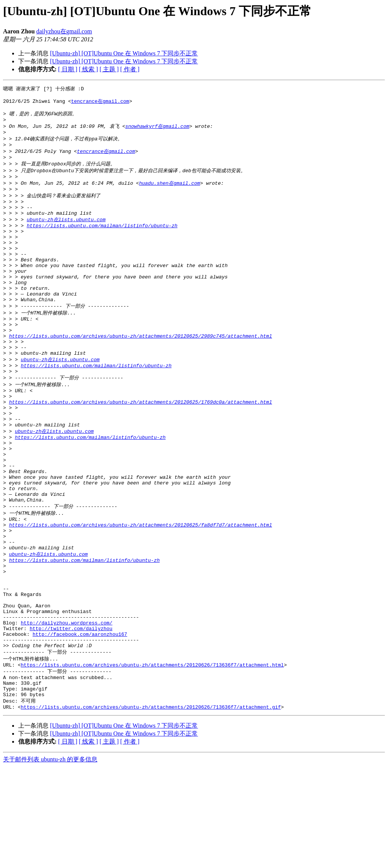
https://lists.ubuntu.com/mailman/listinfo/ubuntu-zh (102, 243)
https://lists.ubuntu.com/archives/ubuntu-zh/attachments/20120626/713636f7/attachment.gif (151, 808)
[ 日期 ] (68, 69)
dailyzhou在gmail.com (64, 31)
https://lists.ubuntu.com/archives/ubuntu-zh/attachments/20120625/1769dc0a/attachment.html (141, 450)
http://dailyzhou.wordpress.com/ (67, 711)
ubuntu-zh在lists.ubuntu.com (66, 236)
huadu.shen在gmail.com (170, 194)
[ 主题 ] (109, 69)
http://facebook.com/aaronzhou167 (80, 725)
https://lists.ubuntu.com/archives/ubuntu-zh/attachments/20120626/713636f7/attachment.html (152, 759)
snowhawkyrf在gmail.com (157, 131)
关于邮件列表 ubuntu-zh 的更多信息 (50, 861)
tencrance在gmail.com (100, 103)
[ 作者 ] (130, 69)
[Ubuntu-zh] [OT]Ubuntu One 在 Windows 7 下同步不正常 (124, 53)
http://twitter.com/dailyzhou (71, 718)
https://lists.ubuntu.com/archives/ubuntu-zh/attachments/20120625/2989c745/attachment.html (141, 374)
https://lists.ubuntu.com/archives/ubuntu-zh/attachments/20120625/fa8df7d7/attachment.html (141, 594)
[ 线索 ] (88, 69)
